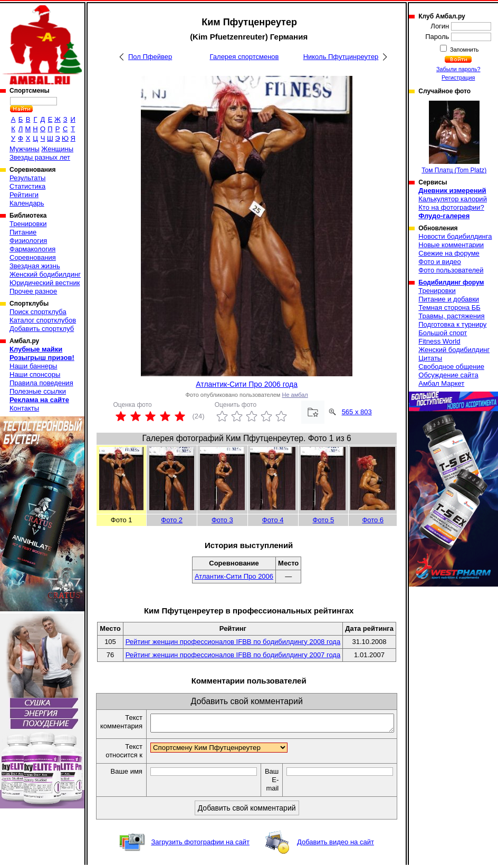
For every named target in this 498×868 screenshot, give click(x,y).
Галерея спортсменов (245, 57)
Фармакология (32, 249)
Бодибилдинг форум (451, 282)
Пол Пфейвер (150, 57)
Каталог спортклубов (43, 320)
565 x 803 (357, 412)
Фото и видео (440, 262)
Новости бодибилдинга (455, 236)
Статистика (27, 186)
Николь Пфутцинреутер (341, 57)
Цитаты (430, 358)
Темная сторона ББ (449, 308)
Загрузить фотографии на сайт (200, 845)
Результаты (27, 178)
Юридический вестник (45, 283)
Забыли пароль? (458, 69)
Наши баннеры (33, 366)
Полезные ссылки (38, 391)
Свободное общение (451, 367)
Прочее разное (33, 291)
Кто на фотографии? (451, 207)
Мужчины (25, 149)
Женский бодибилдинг (45, 274)
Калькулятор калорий (453, 199)
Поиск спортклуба (38, 312)
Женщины (57, 149)
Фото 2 (172, 520)
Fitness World (439, 341)
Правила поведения (41, 383)
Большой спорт (443, 333)
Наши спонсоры (35, 374)
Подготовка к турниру (452, 324)
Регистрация (458, 77)
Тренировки (28, 224)
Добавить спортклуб (42, 329)
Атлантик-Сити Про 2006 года (247, 384)
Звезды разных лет (40, 157)
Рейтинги (24, 195)
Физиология (28, 241)
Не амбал (295, 395)
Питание (23, 232)
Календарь (27, 203)
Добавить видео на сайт (336, 845)
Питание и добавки (449, 299)
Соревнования (33, 257)
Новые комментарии (451, 245)
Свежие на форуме (449, 253)
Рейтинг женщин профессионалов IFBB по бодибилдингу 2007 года (233, 655)
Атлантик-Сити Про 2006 (234, 576)
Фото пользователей (451, 270)
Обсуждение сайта (448, 375)
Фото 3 (222, 520)
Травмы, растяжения (451, 316)
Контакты (24, 408)
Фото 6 (373, 520)
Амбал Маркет (441, 383)
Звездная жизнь (35, 266)
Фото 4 (273, 520)
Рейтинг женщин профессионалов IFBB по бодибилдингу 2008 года (233, 642)
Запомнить (464, 50)
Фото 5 (324, 520)
